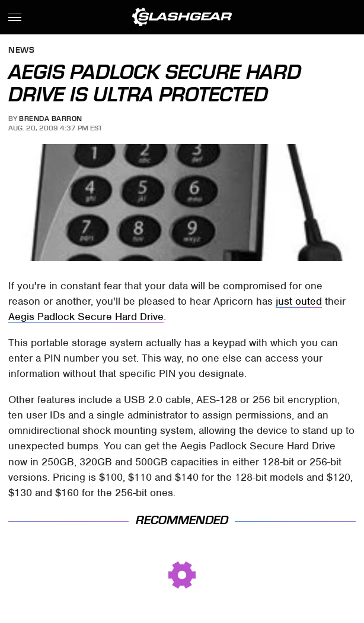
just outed (299, 301)
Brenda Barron (51, 119)
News (21, 51)
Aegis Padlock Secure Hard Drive (86, 317)
